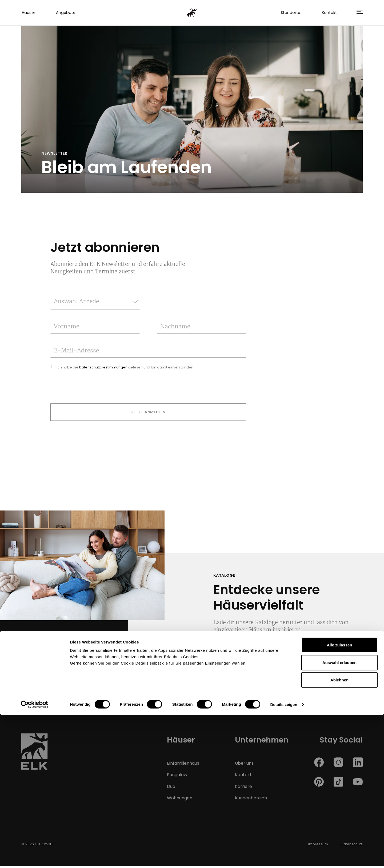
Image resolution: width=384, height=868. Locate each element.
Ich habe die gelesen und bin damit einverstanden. (125, 369)
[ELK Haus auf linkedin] (358, 764)
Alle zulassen (339, 798)
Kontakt (329, 14)
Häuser (29, 14)
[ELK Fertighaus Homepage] (35, 756)
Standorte (291, 14)
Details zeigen (284, 857)
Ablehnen (339, 833)
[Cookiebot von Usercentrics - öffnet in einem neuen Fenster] (35, 858)
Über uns (244, 765)
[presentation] (91, 390)
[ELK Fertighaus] (192, 14)
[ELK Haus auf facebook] (319, 764)
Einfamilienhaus (183, 765)
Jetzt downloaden (248, 660)
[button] (358, 14)
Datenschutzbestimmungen (103, 369)
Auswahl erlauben (339, 816)
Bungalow (177, 777)
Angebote (66, 14)
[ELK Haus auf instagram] (338, 764)
